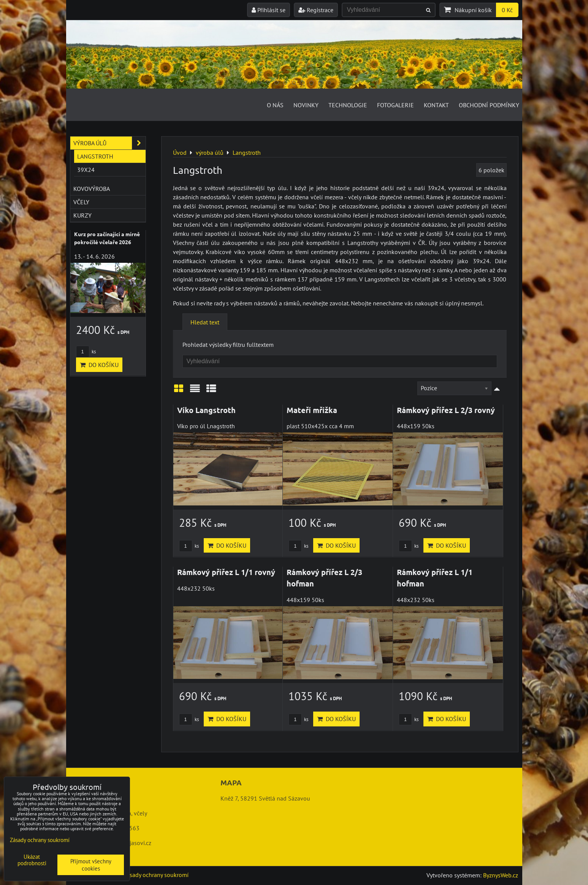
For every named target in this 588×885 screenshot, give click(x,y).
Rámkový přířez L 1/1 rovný (226, 572)
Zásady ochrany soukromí (156, 875)
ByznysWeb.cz (501, 875)
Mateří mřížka (312, 410)
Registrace (316, 10)
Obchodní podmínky (489, 105)
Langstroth (95, 156)
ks (189, 546)
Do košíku (227, 545)
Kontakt (436, 105)
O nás (275, 105)
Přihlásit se (269, 10)
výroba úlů (109, 143)
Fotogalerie (395, 105)
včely (81, 202)
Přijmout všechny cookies (91, 865)
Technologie (348, 105)
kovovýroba (92, 189)
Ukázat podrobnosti (32, 860)
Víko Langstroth (206, 410)
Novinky (306, 105)
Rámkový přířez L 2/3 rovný (446, 410)
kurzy (82, 215)
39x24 (86, 170)
